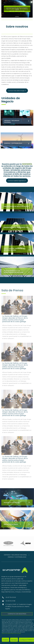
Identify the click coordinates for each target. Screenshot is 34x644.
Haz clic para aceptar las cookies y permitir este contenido (17, 9)
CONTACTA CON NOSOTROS (17, 614)
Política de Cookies (6, 633)
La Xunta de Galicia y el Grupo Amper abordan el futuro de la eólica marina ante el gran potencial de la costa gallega (15, 319)
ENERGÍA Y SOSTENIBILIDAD (17, 557)
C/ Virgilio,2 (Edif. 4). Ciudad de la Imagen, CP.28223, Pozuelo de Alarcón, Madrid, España (19, 606)
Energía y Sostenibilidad (13, 143)
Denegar (14, 640)
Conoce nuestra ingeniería (17, 181)
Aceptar (5, 640)
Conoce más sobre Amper (17, 91)
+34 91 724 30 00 (11, 597)
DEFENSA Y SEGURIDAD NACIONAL (15, 555)
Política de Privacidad (16, 633)
